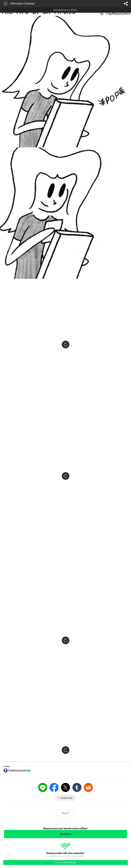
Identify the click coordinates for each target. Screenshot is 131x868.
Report (65, 813)
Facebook (54, 787)
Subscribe (67, 798)
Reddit (88, 787)
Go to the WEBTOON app (65, 863)
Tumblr (77, 787)
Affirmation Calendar (22, 4)
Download (65, 834)
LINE (43, 787)
